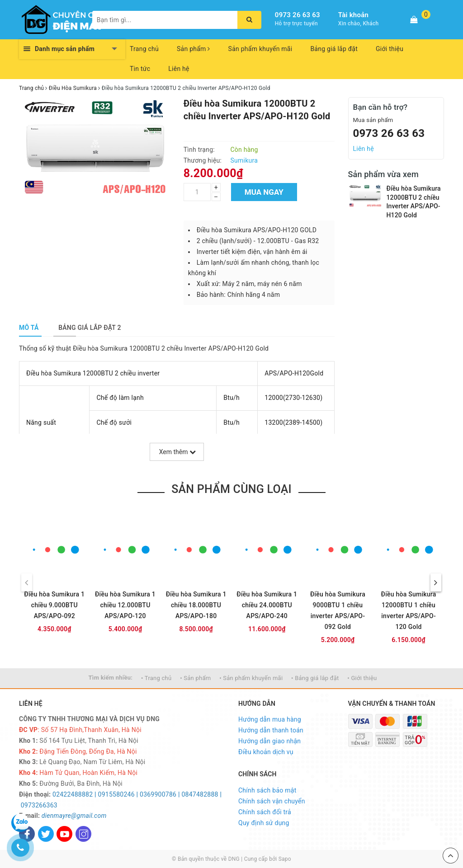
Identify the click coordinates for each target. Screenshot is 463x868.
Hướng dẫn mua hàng (270, 719)
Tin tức (140, 69)
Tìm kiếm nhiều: (111, 678)
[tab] (29, 328)
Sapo (285, 859)
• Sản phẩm (195, 678)
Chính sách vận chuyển (272, 801)
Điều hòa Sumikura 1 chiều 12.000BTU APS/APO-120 (125, 605)
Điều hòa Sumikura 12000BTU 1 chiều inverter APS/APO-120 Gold (409, 610)
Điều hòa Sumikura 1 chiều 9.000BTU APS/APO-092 (54, 605)
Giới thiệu (390, 49)
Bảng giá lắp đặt (334, 49)
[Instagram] (83, 834)
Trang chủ (144, 49)
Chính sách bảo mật (267, 790)
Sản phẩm (194, 49)
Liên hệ (179, 69)
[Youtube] (64, 834)
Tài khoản (353, 15)
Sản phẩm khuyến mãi (260, 49)
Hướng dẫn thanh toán (271, 730)
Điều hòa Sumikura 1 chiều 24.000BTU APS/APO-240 (267, 605)
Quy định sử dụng (264, 823)
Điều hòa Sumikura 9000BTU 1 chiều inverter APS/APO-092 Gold (338, 610)
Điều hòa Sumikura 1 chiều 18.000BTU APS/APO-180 (196, 605)
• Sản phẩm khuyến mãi (251, 678)
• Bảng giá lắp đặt (315, 678)
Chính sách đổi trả (265, 812)
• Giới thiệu (362, 678)
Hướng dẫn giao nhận (269, 741)
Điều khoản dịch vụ (266, 752)
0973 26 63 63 (298, 15)
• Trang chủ (156, 678)
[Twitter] (46, 834)
